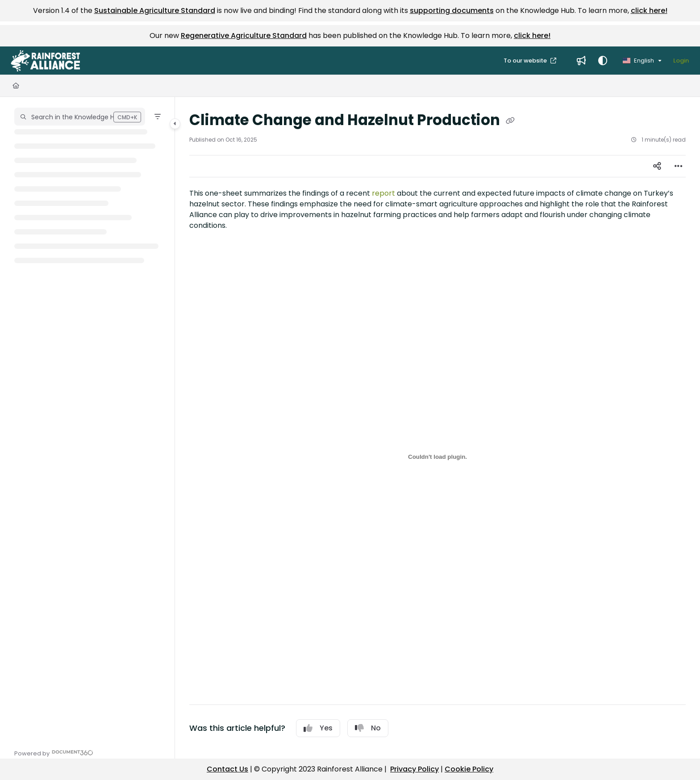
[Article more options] (679, 166)
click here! (649, 10)
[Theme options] (603, 61)
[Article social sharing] (657, 166)
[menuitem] (581, 61)
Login (681, 61)
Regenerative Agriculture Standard (244, 36)
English (638, 61)
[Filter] (158, 117)
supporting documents (452, 10)
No (368, 728)
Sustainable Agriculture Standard (155, 10)
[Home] (16, 86)
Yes (318, 728)
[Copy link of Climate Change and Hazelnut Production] (510, 121)
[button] (45, 61)
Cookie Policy (469, 769)
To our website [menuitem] (526, 61)
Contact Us (227, 769)
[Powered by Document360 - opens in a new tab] (54, 753)
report (383, 193)
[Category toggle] (175, 124)
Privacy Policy (415, 769)
